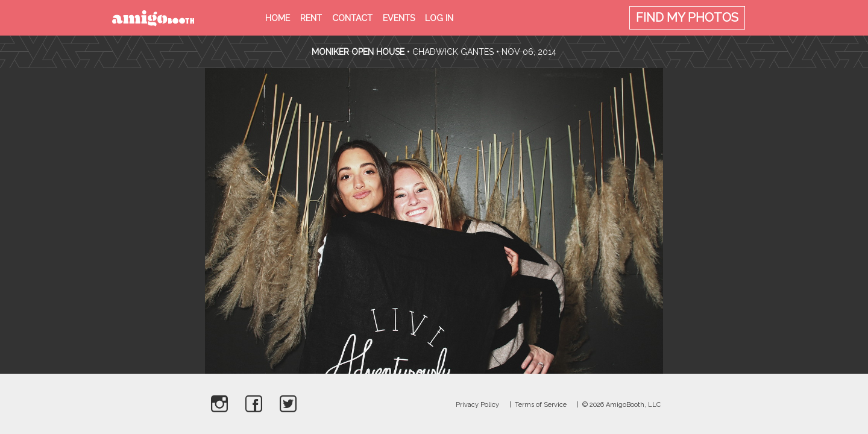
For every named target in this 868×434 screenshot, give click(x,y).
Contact (352, 18)
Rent (311, 18)
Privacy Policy (477, 405)
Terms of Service (541, 405)
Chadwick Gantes (453, 52)
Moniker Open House (358, 52)
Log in (439, 18)
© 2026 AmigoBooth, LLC (621, 405)
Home (278, 18)
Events (399, 18)
